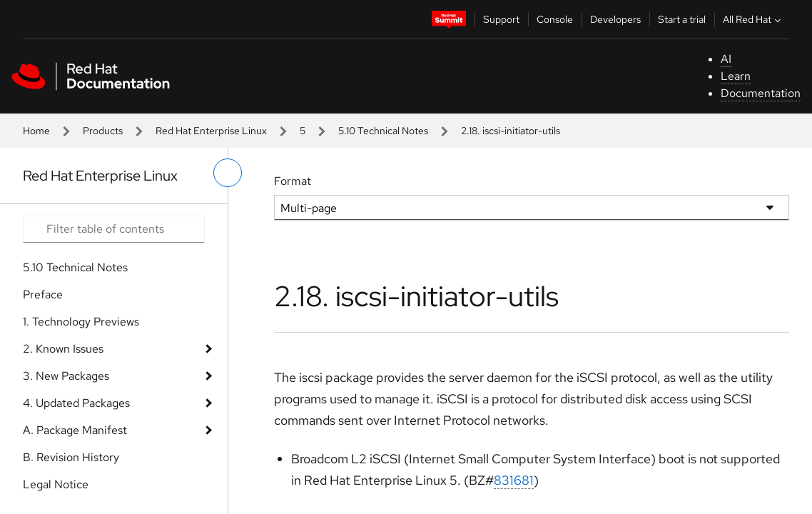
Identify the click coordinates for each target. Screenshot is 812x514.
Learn (736, 76)
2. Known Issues (63, 349)
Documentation (761, 93)
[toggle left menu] (228, 173)
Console (555, 19)
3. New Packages (66, 376)
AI (726, 59)
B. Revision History (71, 457)
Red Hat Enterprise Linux (211, 131)
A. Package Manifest (75, 430)
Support (501, 19)
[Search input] (114, 229)
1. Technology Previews (81, 322)
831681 (514, 480)
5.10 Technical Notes (383, 131)
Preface (43, 294)
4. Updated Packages (76, 403)
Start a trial (682, 19)
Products (103, 131)
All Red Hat (753, 19)
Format (293, 181)
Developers (615, 19)
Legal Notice (56, 484)
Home (36, 131)
